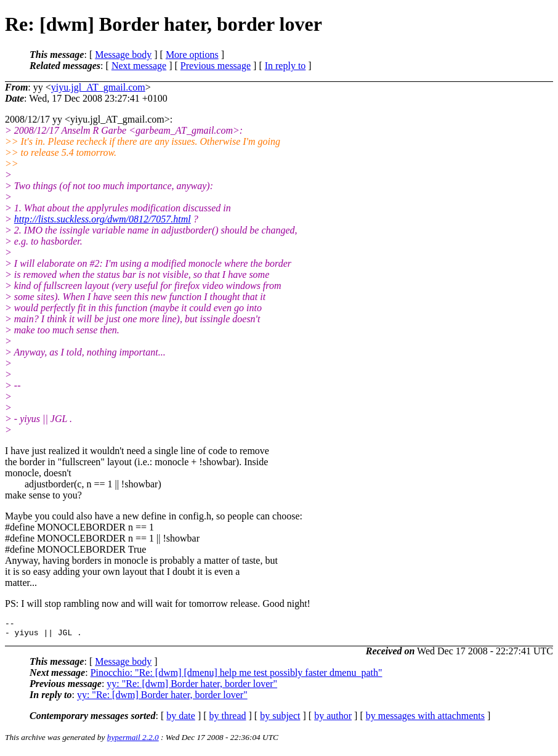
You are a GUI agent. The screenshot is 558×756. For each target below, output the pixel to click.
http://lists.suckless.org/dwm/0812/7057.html (103, 219)
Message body (123, 55)
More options (192, 55)
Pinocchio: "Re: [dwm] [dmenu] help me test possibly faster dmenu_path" (237, 676)
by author (333, 719)
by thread (228, 719)
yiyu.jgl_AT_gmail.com (98, 87)
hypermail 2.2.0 (133, 741)
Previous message (216, 66)
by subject (280, 719)
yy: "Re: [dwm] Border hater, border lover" (192, 687)
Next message (139, 66)
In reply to (285, 66)
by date (181, 719)
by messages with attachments (425, 719)
